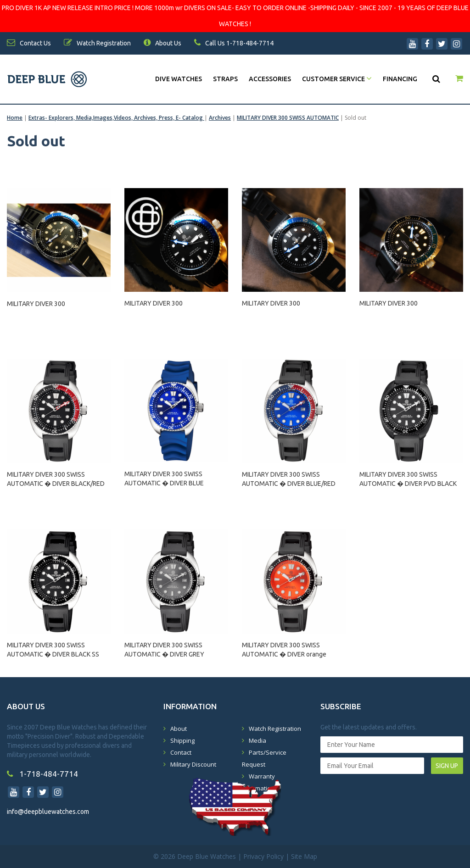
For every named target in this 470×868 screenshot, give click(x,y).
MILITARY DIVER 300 (36, 304)
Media (257, 740)
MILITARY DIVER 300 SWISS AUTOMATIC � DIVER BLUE (164, 479)
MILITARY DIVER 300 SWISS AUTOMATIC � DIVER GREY (164, 650)
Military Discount (193, 764)
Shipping (182, 740)
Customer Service (337, 79)
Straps (225, 79)
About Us (162, 43)
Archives (220, 118)
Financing (400, 79)
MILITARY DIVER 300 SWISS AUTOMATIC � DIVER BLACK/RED (56, 479)
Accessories (270, 79)
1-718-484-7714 (42, 774)
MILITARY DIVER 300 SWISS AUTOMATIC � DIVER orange (284, 650)
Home (15, 118)
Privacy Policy (263, 856)
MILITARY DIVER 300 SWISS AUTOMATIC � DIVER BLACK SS (53, 650)
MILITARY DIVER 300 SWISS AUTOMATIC (288, 118)
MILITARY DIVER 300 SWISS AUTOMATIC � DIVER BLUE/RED (289, 479)
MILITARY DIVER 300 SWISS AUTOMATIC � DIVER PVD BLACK (408, 479)
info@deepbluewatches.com (48, 812)
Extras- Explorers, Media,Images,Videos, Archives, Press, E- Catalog (116, 118)
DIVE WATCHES (179, 79)
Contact (181, 752)
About (179, 729)
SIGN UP (447, 766)
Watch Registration (275, 729)
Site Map (304, 856)
